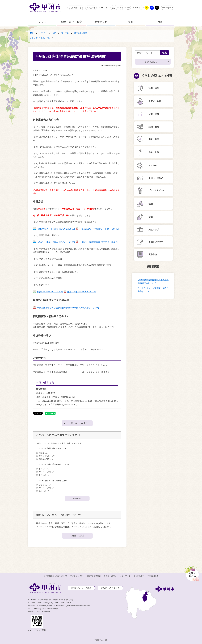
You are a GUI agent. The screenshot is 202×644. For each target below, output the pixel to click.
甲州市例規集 (153, 576)
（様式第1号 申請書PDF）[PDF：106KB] (99, 229)
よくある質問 (139, 576)
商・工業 (65, 33)
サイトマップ (125, 576)
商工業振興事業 (81, 33)
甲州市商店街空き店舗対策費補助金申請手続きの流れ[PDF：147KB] (69, 308)
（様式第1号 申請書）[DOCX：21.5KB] (56, 229)
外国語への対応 (110, 576)
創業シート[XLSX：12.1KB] (50, 292)
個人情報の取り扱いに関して (55, 576)
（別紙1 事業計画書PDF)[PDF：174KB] (98, 242)
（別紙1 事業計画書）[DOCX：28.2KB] (56, 242)
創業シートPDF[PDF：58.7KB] (82, 292)
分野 (54, 33)
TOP (32, 33)
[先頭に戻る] (192, 573)
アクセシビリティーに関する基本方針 (86, 576)
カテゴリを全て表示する (40, 38)
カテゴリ (43, 33)
